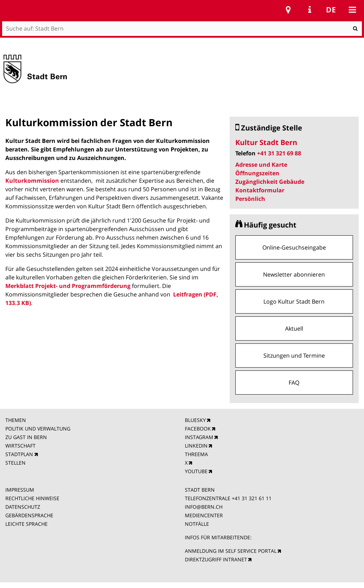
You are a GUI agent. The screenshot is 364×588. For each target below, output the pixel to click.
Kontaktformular (260, 190)
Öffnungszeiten (257, 173)
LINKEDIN (196, 446)
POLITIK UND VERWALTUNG (38, 429)
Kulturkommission (32, 181)
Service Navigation (310, 10)
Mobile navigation (352, 10)
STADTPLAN (19, 454)
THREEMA (196, 454)
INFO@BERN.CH (204, 507)
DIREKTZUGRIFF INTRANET (216, 559)
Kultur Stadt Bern (266, 142)
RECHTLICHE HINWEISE (32, 498)
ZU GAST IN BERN (26, 437)
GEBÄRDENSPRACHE (29, 515)
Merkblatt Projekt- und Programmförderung (68, 286)
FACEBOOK (198, 429)
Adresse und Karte (261, 165)
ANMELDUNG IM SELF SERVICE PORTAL (231, 551)
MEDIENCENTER (204, 515)
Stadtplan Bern (288, 10)
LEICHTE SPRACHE (26, 524)
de (331, 10)
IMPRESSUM (20, 490)
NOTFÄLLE (197, 524)
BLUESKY (195, 420)
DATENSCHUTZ (23, 507)
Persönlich (250, 199)
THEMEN (16, 420)
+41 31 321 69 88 (279, 153)
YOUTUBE (196, 471)
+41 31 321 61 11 (252, 498)
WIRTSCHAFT (20, 446)
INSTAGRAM (199, 437)
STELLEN (15, 463)
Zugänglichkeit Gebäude (270, 182)
